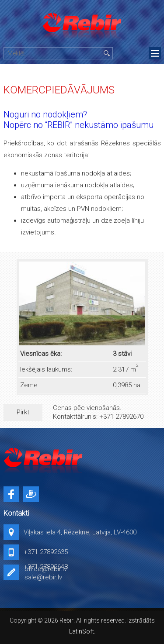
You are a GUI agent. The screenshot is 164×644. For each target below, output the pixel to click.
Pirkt (23, 412)
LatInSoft (82, 631)
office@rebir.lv (46, 569)
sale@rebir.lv (43, 577)
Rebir (66, 620)
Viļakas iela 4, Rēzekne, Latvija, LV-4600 (80, 532)
